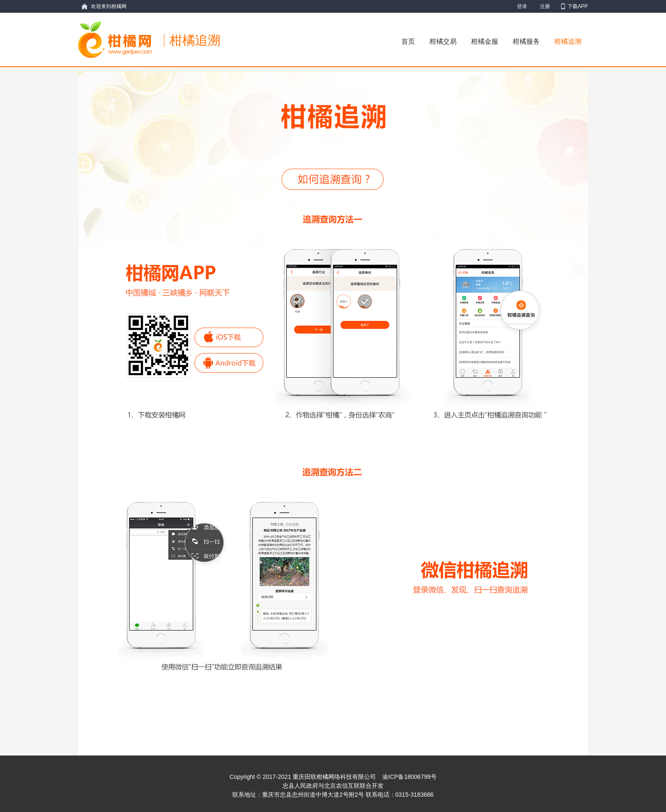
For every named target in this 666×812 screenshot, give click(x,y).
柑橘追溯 (568, 41)
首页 (408, 41)
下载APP (578, 6)
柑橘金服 (485, 41)
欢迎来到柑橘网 (109, 6)
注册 (545, 6)
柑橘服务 (526, 41)
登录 (522, 6)
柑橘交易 (443, 41)
